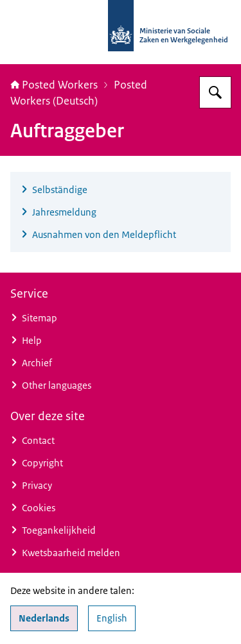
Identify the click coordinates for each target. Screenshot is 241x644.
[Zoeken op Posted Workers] (215, 92)
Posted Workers (54, 85)
